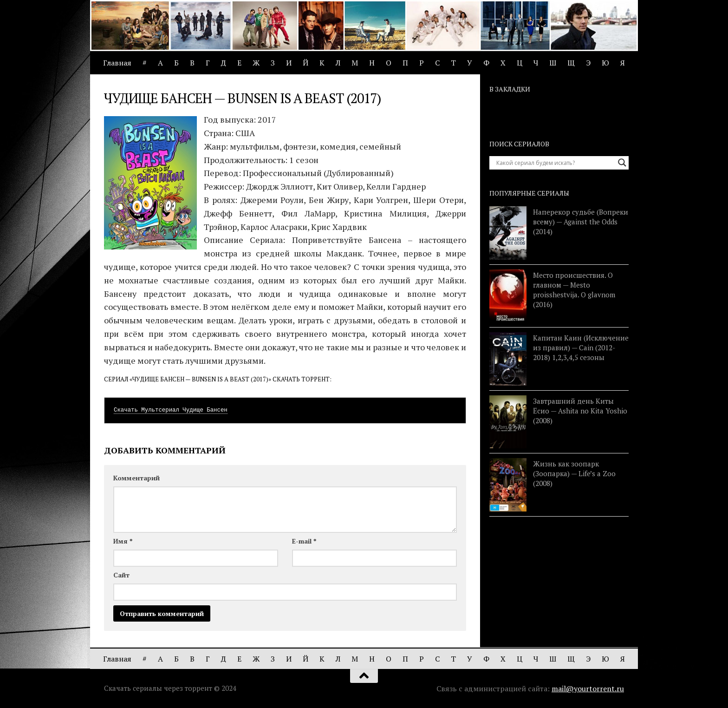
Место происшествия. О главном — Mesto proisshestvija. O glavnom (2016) (574, 290)
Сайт (121, 575)
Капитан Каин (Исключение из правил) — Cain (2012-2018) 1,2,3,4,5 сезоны (581, 347)
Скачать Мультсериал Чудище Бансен (171, 410)
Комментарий (136, 478)
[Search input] (555, 163)
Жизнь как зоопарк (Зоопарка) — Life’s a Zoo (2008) (574, 473)
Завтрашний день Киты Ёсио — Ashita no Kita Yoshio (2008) (580, 411)
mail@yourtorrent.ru (588, 688)
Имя (123, 541)
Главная (117, 63)
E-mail (304, 541)
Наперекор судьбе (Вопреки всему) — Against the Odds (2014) (581, 222)
